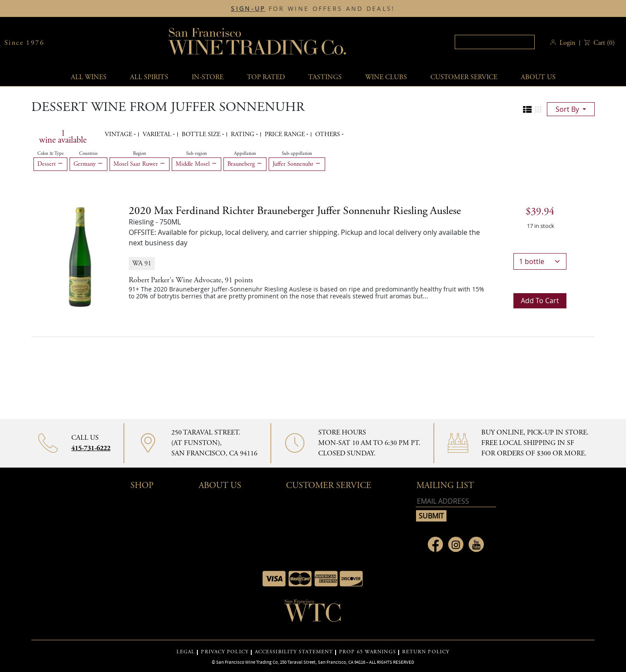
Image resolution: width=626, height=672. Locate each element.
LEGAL (186, 652)
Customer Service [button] (329, 486)
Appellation (245, 154)
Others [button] (328, 134)
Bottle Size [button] (202, 134)
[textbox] (495, 42)
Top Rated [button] (266, 77)
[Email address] (456, 501)
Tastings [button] (325, 77)
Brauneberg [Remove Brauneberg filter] (245, 164)
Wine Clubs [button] (386, 77)
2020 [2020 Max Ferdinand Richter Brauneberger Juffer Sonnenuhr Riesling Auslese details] (295, 211)
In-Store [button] (208, 77)
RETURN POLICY (426, 652)
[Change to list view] (527, 110)
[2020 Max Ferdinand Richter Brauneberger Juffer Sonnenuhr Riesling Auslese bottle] (80, 256)
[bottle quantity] (540, 261)
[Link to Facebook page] (435, 544)
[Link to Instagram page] (456, 544)
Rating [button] (243, 134)
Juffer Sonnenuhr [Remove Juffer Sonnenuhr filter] (297, 164)
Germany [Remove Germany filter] (88, 164)
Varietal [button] (158, 134)
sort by (568, 109)
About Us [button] (538, 77)
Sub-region (196, 154)
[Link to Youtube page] (476, 544)
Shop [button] (142, 486)
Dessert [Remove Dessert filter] (50, 164)
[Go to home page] (313, 613)
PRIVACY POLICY (225, 652)
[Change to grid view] (538, 110)
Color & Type (50, 154)
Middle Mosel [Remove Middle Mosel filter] (196, 164)
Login (567, 43)
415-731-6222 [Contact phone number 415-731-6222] (91, 448)
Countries (88, 154)
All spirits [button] (149, 77)
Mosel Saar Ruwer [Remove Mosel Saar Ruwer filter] (140, 164)
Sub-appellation (297, 154)
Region (140, 154)
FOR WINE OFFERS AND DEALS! (313, 9)
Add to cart (540, 301)
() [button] (603, 43)
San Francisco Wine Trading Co (258, 43)
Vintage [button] (119, 134)
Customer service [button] (464, 77)
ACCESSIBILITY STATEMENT (294, 652)
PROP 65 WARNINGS (368, 652)
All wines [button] (89, 77)
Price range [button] (286, 134)
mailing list (445, 486)
